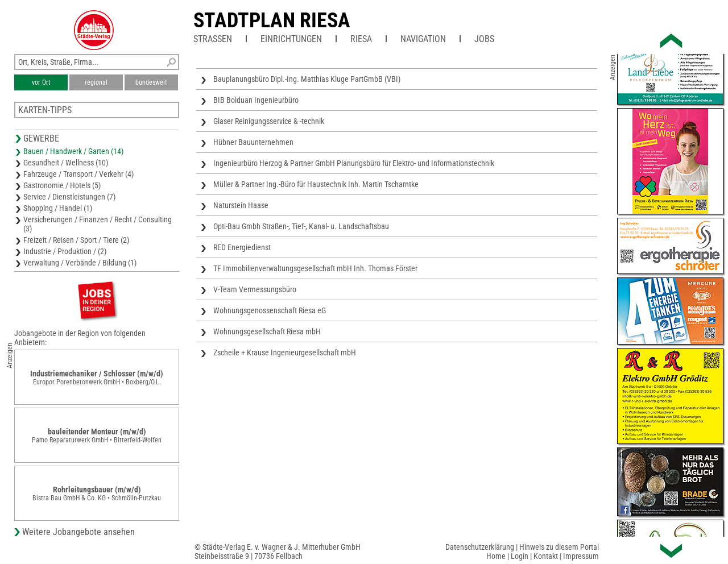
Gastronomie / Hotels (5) (62, 185)
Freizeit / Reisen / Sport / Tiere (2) (76, 240)
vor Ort (41, 82)
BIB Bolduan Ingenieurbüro (256, 100)
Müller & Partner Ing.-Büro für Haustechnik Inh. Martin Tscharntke (316, 184)
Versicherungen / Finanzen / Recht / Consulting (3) (98, 224)
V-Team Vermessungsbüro (255, 289)
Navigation (423, 39)
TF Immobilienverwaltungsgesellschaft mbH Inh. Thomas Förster (315, 268)
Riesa (361, 39)
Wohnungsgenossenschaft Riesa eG (270, 310)
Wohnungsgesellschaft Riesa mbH (267, 331)
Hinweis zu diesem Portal (559, 547)
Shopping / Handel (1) (58, 208)
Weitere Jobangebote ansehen (78, 532)
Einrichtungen (291, 39)
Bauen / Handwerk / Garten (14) (73, 151)
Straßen (213, 39)
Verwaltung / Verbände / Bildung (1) (80, 263)
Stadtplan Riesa (272, 20)
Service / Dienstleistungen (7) (69, 197)
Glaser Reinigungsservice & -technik (269, 121)
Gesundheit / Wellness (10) (66, 163)
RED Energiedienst (242, 247)
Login (520, 556)
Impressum (581, 556)
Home (496, 556)
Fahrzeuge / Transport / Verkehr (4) (78, 174)
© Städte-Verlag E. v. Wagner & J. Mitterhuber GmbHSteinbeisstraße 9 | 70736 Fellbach (278, 551)
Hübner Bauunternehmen (253, 142)
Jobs (484, 39)
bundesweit (151, 82)
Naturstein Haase (241, 205)
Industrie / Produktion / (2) (65, 251)
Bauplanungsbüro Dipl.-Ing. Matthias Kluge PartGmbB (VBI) (307, 79)
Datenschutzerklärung (480, 547)
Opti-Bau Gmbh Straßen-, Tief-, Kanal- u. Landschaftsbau (301, 226)
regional (96, 82)
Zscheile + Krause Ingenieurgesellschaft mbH (285, 353)
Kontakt (546, 556)
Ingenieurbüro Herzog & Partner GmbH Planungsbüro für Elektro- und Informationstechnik (354, 163)
